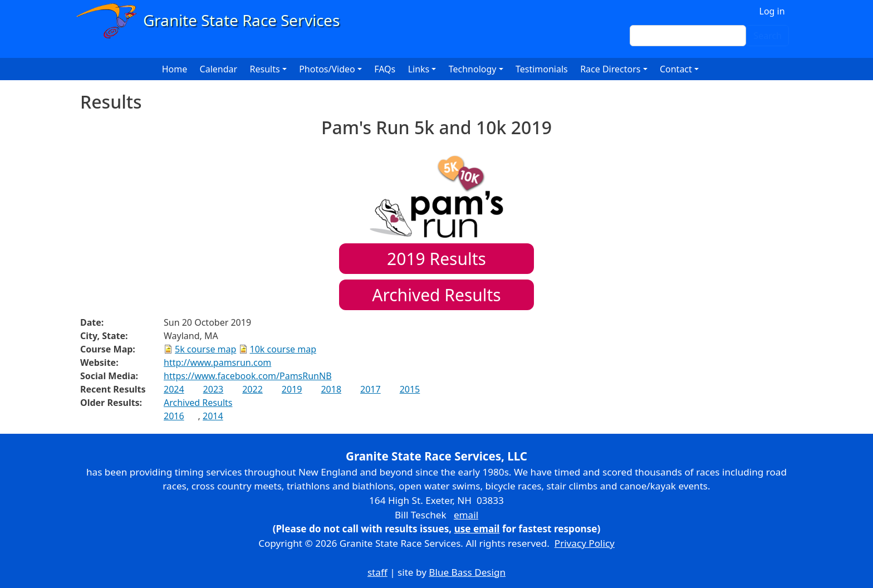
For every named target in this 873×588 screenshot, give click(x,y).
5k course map (205, 349)
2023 (214, 389)
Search (767, 36)
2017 (371, 389)
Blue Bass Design (467, 572)
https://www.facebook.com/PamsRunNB (248, 376)
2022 (252, 389)
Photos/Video (327, 69)
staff (377, 572)
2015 (410, 389)
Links (419, 69)
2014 (213, 416)
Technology (473, 69)
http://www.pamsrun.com (217, 362)
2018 (331, 389)
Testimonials (542, 69)
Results (436, 259)
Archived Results (436, 295)
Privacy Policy (585, 543)
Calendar (219, 69)
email (466, 515)
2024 (174, 389)
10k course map (283, 349)
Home (175, 69)
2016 (174, 416)
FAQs (385, 69)
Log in (772, 11)
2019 (292, 389)
